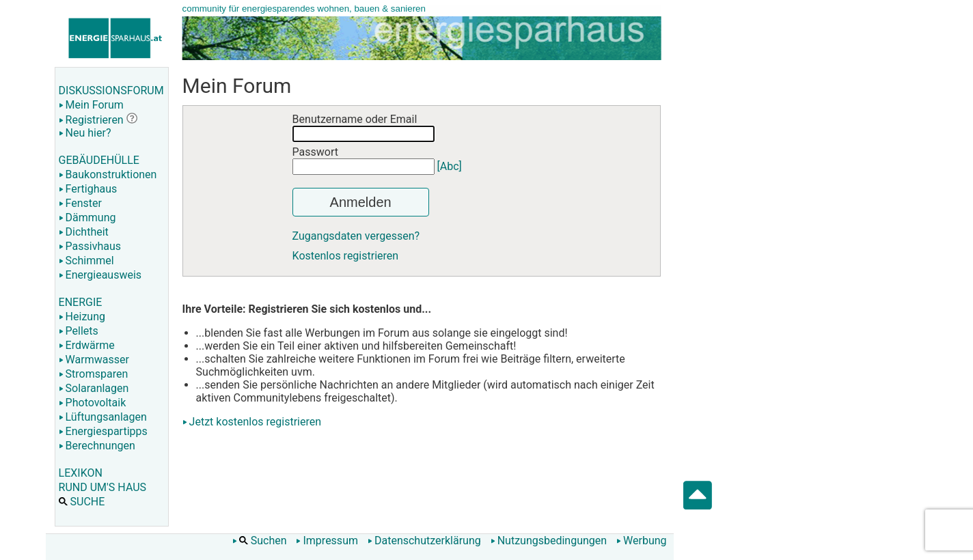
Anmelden (361, 202)
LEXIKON (81, 473)
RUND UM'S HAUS (102, 487)
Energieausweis (100, 275)
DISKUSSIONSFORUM (111, 90)
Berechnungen (97, 446)
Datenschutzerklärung (424, 541)
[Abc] (450, 166)
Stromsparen (94, 374)
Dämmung (87, 218)
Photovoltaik (93, 403)
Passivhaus (90, 246)
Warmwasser (94, 360)
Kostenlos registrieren (346, 256)
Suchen (260, 541)
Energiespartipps (103, 431)
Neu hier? (85, 133)
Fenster (80, 203)
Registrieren (91, 120)
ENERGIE (81, 302)
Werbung (641, 541)
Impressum (327, 541)
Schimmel (86, 261)
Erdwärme (87, 345)
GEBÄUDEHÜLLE (99, 160)
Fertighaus (88, 189)
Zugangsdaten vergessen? (356, 236)
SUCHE (82, 502)
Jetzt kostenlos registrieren (256, 422)
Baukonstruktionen (108, 174)
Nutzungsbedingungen (549, 541)
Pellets (79, 331)
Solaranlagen (94, 388)
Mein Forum (91, 105)
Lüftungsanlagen (103, 417)
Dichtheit (84, 232)
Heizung (82, 317)
